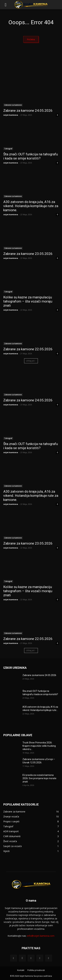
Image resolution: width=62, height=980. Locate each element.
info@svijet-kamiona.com (41, 936)
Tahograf (8, 149)
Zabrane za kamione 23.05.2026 (28, 254)
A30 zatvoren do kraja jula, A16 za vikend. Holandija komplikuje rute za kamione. (31, 206)
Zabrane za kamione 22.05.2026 (28, 349)
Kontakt (21, 970)
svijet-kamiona (11, 115)
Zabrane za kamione (13, 105)
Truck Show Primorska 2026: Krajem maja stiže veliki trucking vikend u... (39, 746)
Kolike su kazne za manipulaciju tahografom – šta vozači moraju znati (28, 301)
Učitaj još (31, 361)
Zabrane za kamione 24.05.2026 (28, 111)
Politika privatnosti (36, 970)
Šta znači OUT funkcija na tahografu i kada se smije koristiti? (31, 156)
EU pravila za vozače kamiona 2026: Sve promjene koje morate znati (39, 778)
